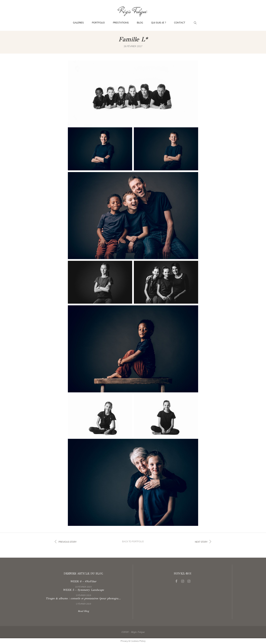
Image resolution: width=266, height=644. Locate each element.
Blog (140, 23)
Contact (180, 23)
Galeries (78, 23)
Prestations (121, 23)
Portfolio (98, 23)
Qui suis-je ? (159, 23)
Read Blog (83, 611)
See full (133, 94)
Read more (83, 584)
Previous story (65, 542)
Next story (204, 542)
